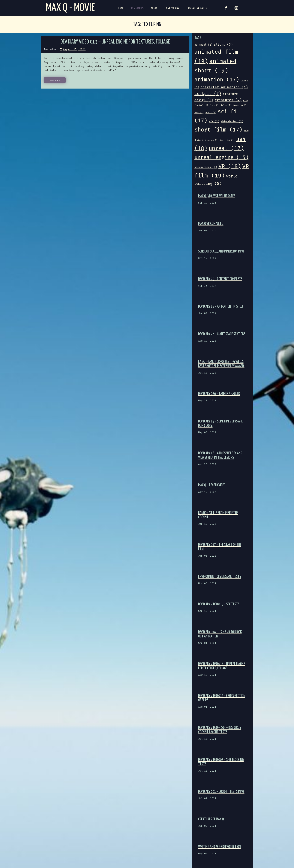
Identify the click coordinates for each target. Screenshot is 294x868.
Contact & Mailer (197, 8)
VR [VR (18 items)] (230, 166)
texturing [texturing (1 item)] (227, 140)
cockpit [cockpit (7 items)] (208, 94)
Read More (55, 80)
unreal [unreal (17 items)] (226, 148)
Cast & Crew (172, 8)
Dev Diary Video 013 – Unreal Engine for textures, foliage (115, 42)
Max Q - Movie (70, 8)
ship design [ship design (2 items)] (232, 121)
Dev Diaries (137, 8)
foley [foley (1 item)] (226, 105)
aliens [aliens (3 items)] (223, 45)
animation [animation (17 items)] (217, 80)
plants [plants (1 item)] (211, 113)
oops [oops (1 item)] (199, 113)
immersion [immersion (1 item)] (240, 105)
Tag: (147, 24)
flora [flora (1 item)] (214, 105)
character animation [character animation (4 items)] (224, 87)
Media (154, 8)
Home (121, 8)
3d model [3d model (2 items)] (203, 45)
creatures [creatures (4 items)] (228, 100)
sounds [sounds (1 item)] (213, 140)
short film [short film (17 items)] (218, 130)
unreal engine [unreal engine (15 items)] (221, 157)
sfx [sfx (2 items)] (214, 121)
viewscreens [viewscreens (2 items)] (206, 167)
